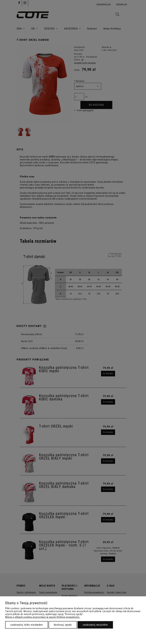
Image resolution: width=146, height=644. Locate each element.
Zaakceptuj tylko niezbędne (27, 625)
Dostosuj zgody (63, 625)
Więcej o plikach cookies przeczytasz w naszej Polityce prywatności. (43, 617)
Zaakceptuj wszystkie (95, 625)
